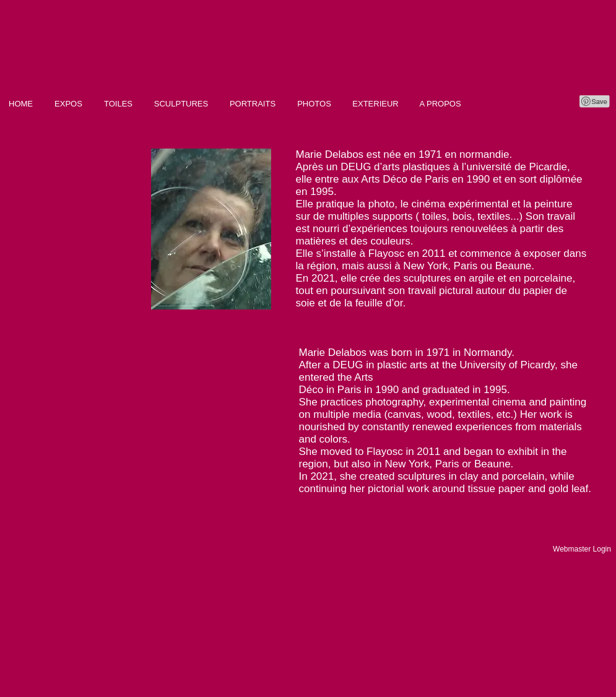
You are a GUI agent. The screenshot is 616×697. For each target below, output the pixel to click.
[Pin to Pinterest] (595, 102)
